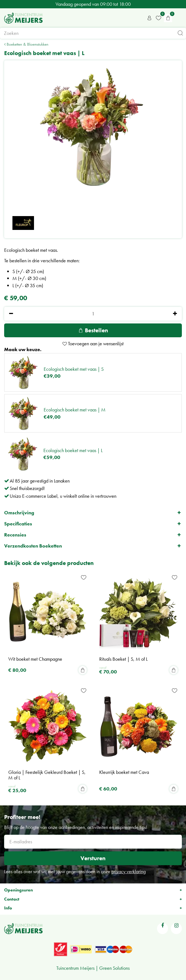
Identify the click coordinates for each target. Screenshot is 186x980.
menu (179, 18)
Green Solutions (114, 968)
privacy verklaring (129, 871)
